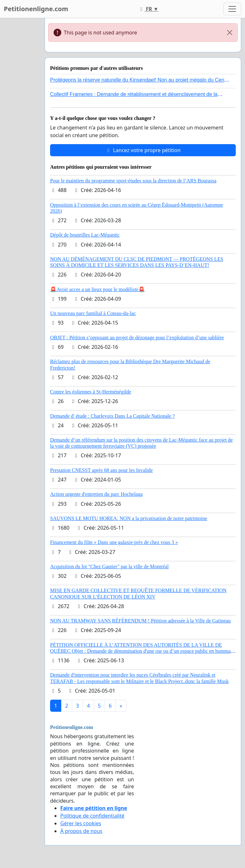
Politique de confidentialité (92, 816)
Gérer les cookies (81, 823)
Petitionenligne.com (36, 9)
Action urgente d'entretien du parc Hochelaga (96, 494)
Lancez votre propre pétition (143, 150)
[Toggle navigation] (232, 9)
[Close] (230, 33)
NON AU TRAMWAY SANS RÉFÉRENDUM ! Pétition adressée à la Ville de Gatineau (140, 621)
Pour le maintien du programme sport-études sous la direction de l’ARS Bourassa (133, 181)
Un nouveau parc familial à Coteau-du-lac (93, 313)
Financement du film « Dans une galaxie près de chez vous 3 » (114, 542)
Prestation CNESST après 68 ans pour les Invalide (101, 470)
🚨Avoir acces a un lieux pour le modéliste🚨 (97, 289)
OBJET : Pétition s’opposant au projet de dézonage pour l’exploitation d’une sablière (137, 338)
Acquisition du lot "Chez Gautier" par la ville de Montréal (109, 566)
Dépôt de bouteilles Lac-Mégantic (85, 235)
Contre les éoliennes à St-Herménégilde (91, 392)
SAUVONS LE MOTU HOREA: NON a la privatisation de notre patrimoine (129, 518)
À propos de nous (81, 831)
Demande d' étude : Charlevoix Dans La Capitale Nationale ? (112, 416)
